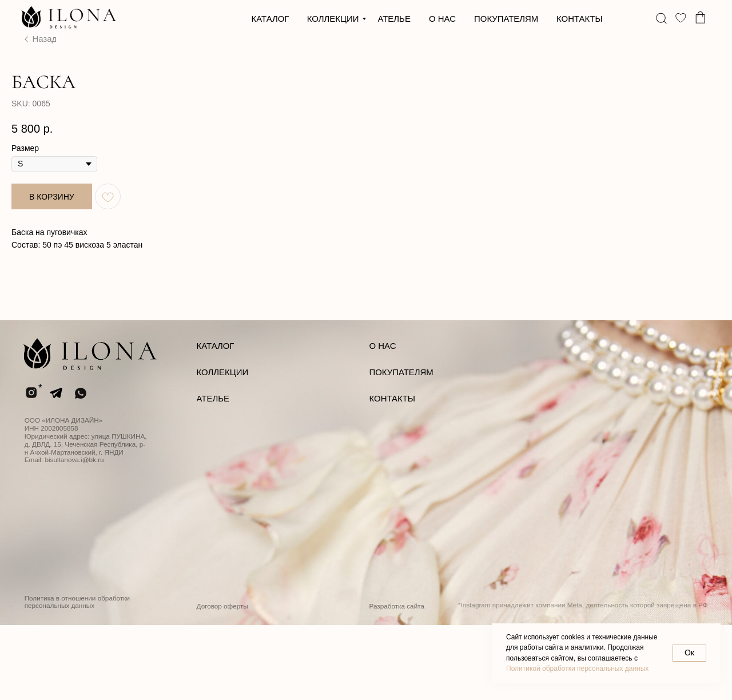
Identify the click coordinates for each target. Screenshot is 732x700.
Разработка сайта (397, 681)
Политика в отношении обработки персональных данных (77, 677)
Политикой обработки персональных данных (577, 669)
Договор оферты (222, 681)
